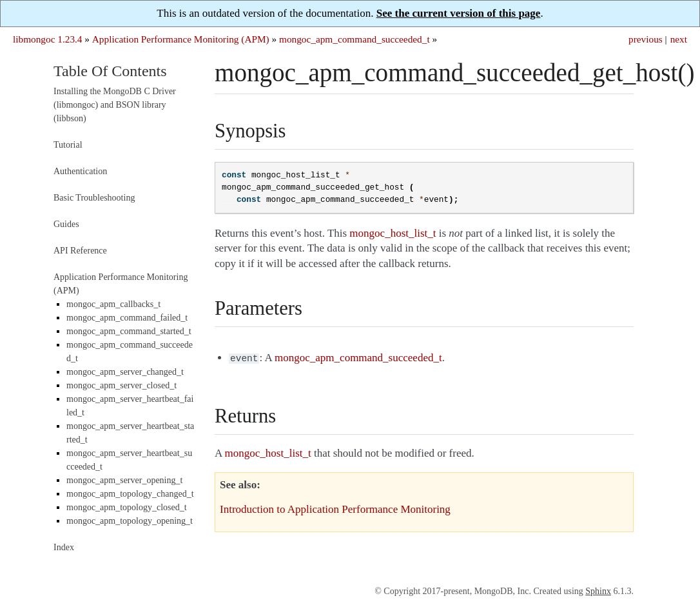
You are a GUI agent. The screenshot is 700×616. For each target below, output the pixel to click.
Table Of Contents (110, 71)
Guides (66, 224)
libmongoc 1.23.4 (48, 39)
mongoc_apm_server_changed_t (125, 372)
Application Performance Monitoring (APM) (181, 39)
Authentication (80, 171)
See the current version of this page (459, 13)
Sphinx (598, 591)
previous (646, 39)
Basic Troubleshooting (94, 198)
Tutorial (68, 145)
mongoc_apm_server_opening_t (124, 480)
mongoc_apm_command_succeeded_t (355, 39)
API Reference (80, 251)
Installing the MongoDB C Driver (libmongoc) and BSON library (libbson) (115, 105)
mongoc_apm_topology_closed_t (127, 507)
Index (64, 547)
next (679, 39)
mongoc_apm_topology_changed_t (130, 494)
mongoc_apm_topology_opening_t (130, 521)
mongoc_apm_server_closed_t (122, 385)
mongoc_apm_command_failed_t (127, 318)
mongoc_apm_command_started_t (129, 331)
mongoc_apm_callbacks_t (113, 304)
